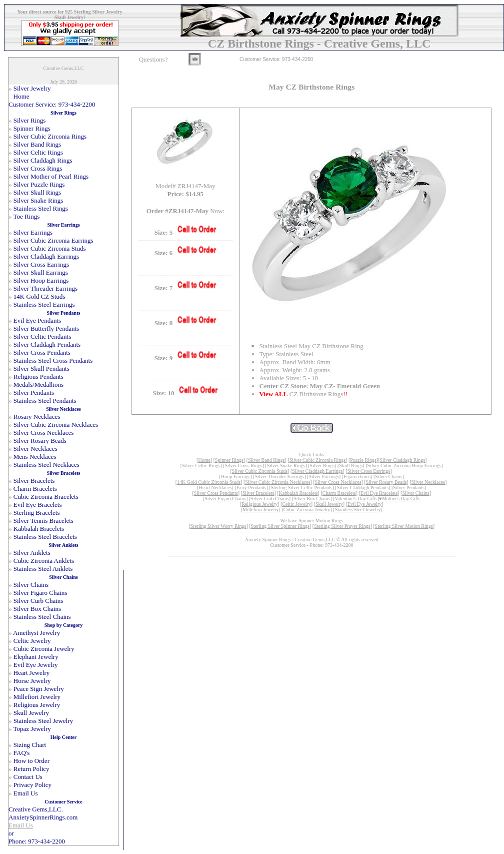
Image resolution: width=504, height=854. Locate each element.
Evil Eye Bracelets (379, 493)
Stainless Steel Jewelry (358, 510)
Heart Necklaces (215, 488)
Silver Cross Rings (243, 466)
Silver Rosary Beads (386, 482)
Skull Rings (351, 466)
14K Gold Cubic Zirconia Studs (209, 482)
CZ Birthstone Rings (316, 394)
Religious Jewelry (259, 504)
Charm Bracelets (339, 493)
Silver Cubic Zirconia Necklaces (277, 482)
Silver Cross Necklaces (338, 482)
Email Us (21, 825)
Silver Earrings (324, 477)
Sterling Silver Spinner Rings (280, 526)
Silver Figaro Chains (225, 499)
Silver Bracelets (258, 493)
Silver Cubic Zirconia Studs (260, 471)
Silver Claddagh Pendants (363, 488)
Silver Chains (388, 477)
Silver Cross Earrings (369, 471)
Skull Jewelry (329, 504)
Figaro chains (357, 477)
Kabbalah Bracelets (298, 493)
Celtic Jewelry (296, 504)
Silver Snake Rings (286, 466)
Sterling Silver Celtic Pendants (302, 488)
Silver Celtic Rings (201, 466)
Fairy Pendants (251, 488)
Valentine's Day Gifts (356, 499)
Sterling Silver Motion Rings (404, 526)
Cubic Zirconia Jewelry (307, 510)
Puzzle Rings (363, 460)
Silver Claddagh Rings (403, 460)
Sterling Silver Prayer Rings (342, 526)
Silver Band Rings (266, 460)
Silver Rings (322, 466)
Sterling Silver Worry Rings (218, 526)
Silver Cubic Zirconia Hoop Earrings (404, 466)
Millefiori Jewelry (260, 510)
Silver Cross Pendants (216, 493)
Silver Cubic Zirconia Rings (318, 460)
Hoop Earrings (236, 477)
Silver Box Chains (312, 499)
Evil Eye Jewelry (364, 504)
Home (204, 460)
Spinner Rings (229, 460)
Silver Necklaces (428, 482)
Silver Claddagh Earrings (317, 471)
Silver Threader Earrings (280, 477)
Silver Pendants (409, 488)
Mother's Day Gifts (401, 499)
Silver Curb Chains (270, 499)
